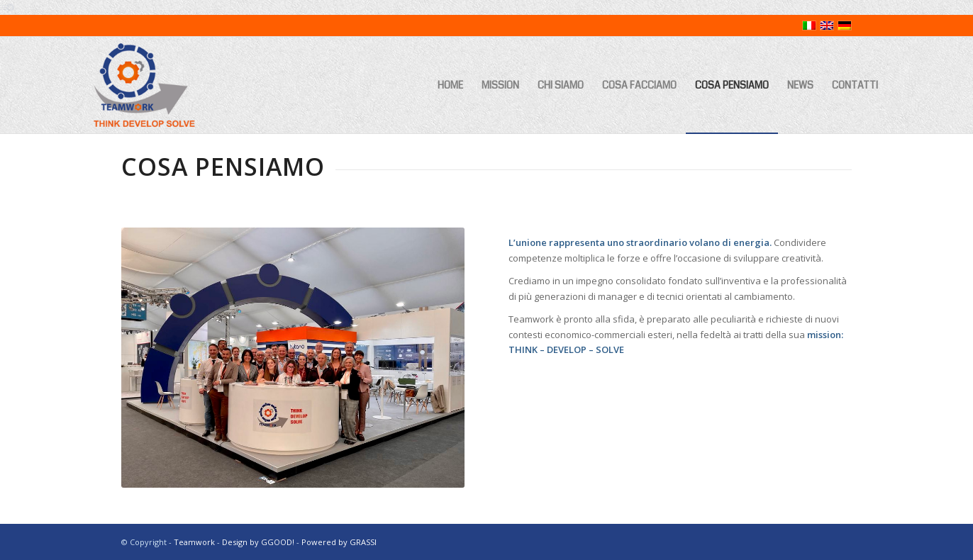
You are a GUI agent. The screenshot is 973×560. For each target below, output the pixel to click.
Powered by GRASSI (339, 542)
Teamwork (194, 542)
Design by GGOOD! (258, 542)
